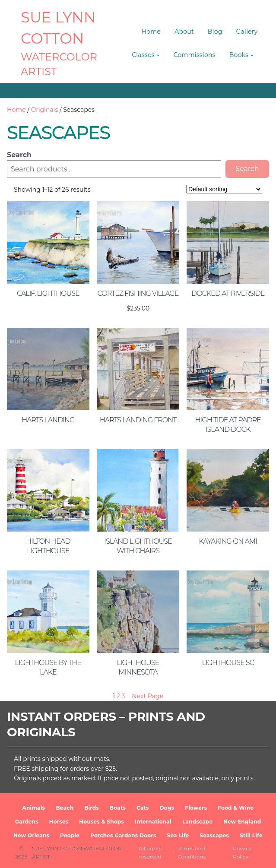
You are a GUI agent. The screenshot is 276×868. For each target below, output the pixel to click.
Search (19, 155)
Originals (45, 110)
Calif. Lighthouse (48, 293)
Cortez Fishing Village (138, 293)
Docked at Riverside (228, 293)
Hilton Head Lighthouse (48, 546)
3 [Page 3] (123, 696)
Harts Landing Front (138, 420)
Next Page (148, 696)
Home (16, 110)
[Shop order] (224, 189)
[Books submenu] (252, 55)
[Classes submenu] (158, 55)
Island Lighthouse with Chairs (138, 546)
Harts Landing (48, 420)
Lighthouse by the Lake (48, 667)
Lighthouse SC (228, 663)
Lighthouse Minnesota (138, 667)
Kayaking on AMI (228, 541)
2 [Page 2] (118, 696)
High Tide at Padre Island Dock (228, 425)
